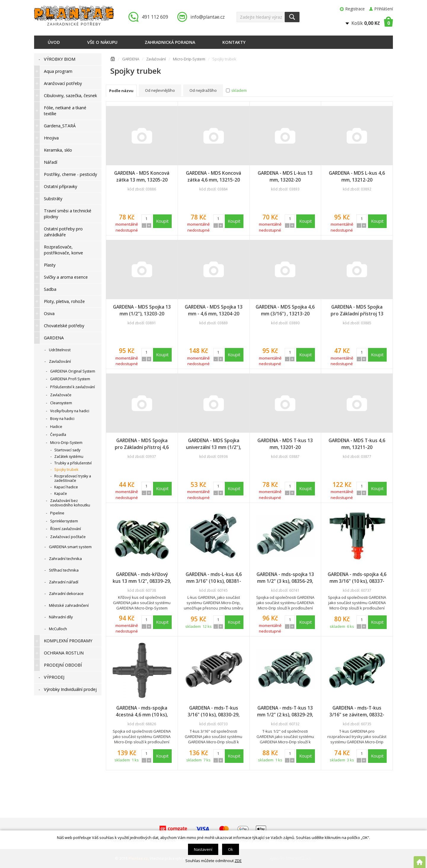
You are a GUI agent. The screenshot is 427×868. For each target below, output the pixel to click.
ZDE (238, 861)
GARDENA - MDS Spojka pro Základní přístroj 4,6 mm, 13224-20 (142, 444)
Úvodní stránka (113, 60)
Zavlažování (156, 59)
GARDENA (131, 59)
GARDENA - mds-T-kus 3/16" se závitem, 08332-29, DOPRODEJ (357, 711)
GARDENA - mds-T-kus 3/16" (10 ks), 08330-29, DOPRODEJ (214, 711)
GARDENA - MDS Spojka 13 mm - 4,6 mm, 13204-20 (214, 310)
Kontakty (234, 42)
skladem (239, 90)
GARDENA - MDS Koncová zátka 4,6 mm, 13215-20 (213, 176)
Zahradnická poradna (170, 42)
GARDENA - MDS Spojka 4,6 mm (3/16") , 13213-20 (285, 310)
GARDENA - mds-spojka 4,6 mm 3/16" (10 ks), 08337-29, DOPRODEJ (357, 578)
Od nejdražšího (203, 90)
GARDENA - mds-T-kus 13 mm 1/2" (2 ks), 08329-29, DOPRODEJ (285, 711)
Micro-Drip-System (189, 59)
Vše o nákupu (102, 42)
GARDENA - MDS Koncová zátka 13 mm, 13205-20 (142, 176)
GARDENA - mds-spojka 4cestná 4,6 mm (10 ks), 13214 (142, 711)
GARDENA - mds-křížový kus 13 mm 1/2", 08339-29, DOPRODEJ (142, 578)
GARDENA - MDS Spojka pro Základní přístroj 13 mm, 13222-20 (357, 310)
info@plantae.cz (208, 17)
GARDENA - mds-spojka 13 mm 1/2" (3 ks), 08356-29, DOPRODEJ (285, 578)
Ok (231, 849)
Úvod (54, 42)
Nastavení (203, 849)
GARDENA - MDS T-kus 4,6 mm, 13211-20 (357, 444)
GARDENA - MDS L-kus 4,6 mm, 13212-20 (357, 176)
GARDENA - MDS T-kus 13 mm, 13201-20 (285, 444)
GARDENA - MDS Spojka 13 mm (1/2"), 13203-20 (142, 310)
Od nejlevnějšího (160, 90)
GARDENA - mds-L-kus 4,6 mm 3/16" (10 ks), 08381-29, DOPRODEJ (214, 578)
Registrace (355, 9)
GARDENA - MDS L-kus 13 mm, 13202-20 (285, 176)
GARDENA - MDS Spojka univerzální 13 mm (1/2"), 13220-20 (213, 444)
